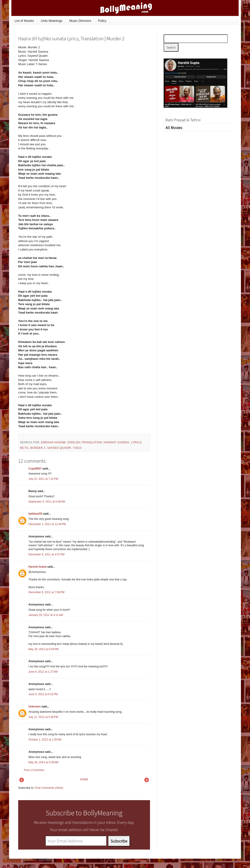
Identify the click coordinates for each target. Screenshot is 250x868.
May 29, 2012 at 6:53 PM (43, 649)
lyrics (136, 442)
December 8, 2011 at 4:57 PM (46, 554)
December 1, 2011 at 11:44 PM (47, 524)
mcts (24, 448)
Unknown (35, 707)
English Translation (85, 442)
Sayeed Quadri (59, 448)
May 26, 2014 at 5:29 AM (43, 762)
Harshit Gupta (37, 567)
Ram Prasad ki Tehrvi (183, 120)
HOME (84, 779)
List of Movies (24, 21)
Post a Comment (34, 770)
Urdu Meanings (52, 21)
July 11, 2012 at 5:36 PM (43, 717)
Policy (102, 21)
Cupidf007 (35, 469)
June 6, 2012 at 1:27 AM (43, 672)
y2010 (77, 448)
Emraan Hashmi (54, 442)
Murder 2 (38, 448)
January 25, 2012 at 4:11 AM (46, 615)
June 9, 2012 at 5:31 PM (43, 694)
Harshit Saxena (116, 442)
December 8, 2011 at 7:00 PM (46, 592)
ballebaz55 (35, 514)
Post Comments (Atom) (49, 788)
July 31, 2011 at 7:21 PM (43, 479)
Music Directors (80, 21)
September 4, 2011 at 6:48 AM (47, 502)
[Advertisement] (116, 76)
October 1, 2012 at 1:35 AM (45, 740)
